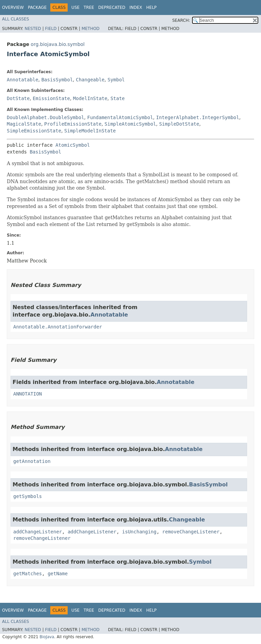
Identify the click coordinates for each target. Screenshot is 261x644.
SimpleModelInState (90, 131)
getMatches (28, 574)
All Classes (15, 19)
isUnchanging (139, 532)
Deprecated (112, 7)
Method (91, 29)
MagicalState (24, 124)
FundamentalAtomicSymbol (120, 117)
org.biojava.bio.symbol (58, 44)
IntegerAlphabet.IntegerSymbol (197, 117)
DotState (18, 98)
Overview (13, 7)
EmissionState (51, 98)
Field (51, 29)
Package (37, 7)
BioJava (47, 637)
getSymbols (28, 496)
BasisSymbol (57, 80)
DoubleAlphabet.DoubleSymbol (46, 117)
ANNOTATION (28, 394)
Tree (89, 7)
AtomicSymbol (73, 145)
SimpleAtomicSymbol (130, 124)
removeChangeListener (191, 532)
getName (58, 574)
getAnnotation (32, 461)
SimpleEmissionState (34, 131)
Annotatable (23, 80)
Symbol (116, 80)
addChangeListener (38, 532)
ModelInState (90, 98)
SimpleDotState (179, 124)
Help (151, 7)
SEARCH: (181, 20)
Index (136, 7)
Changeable (90, 80)
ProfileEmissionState (73, 124)
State (118, 98)
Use (75, 7)
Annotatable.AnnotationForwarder (58, 327)
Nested (33, 29)
